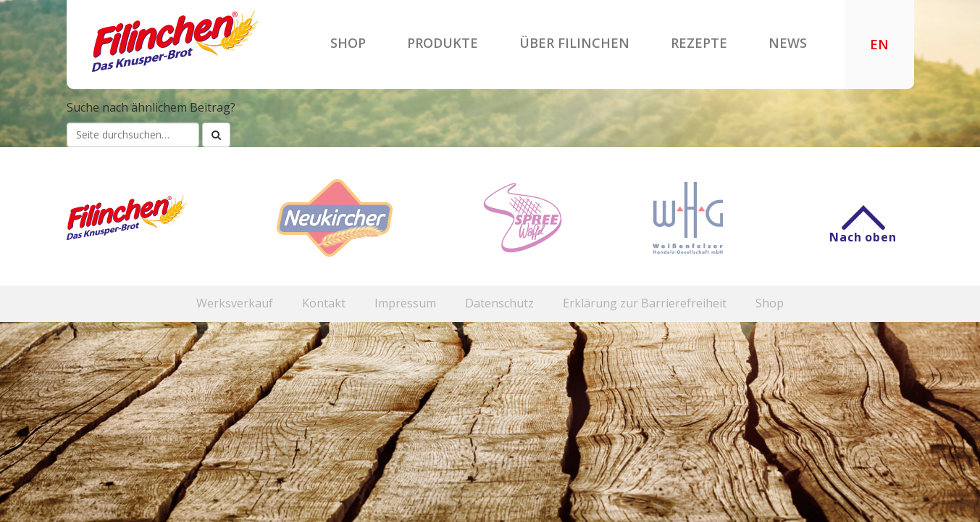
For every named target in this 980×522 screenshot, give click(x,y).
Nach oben (863, 230)
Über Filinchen (574, 43)
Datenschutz (499, 304)
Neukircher (335, 218)
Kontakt (324, 304)
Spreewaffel (523, 218)
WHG (688, 218)
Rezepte (699, 43)
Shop (348, 43)
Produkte (443, 43)
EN (879, 45)
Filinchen (175, 41)
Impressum (405, 304)
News (788, 43)
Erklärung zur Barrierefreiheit (645, 304)
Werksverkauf (235, 304)
